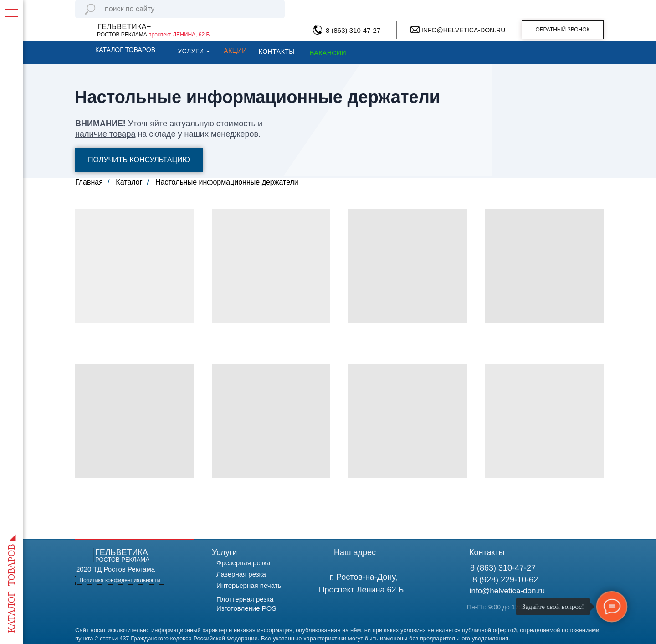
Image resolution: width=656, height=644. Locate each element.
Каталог (129, 182)
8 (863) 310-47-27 (353, 30)
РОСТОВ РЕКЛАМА (153, 35)
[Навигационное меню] (11, 14)
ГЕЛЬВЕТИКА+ (124, 27)
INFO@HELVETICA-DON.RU (463, 30)
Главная (89, 182)
